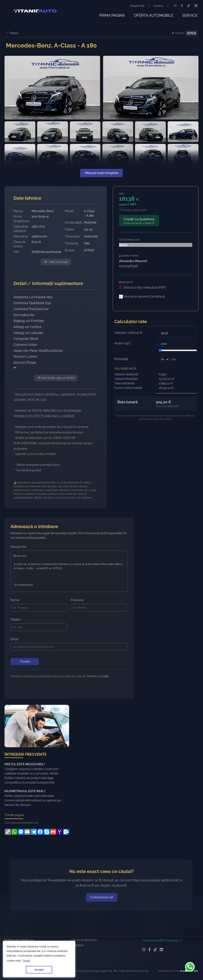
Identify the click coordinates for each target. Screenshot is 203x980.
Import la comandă (84, 939)
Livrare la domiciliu (84, 955)
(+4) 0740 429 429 (154, 949)
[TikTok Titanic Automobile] (155, 965)
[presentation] (39, 685)
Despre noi (12, 939)
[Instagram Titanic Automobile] (144, 965)
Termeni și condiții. (98, 676)
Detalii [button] (26, 961)
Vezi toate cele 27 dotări (56, 378)
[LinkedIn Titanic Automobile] (161, 965)
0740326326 (129, 266)
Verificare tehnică (83, 949)
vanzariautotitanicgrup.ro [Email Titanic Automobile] (162, 955)
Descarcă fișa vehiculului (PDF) (142, 288)
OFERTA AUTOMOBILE (154, 15)
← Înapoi (12, 33)
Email (14, 639)
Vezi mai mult (56, 262)
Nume (15, 600)
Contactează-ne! (102, 912)
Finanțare (77, 960)
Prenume (77, 600)
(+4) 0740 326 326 (154, 944)
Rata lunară (128, 402)
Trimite (25, 662)
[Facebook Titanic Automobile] (149, 965)
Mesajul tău (19, 547)
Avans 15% (123, 343)
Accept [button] (39, 970)
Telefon (16, 620)
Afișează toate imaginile (101, 173)
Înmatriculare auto (84, 944)
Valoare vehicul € (128, 333)
